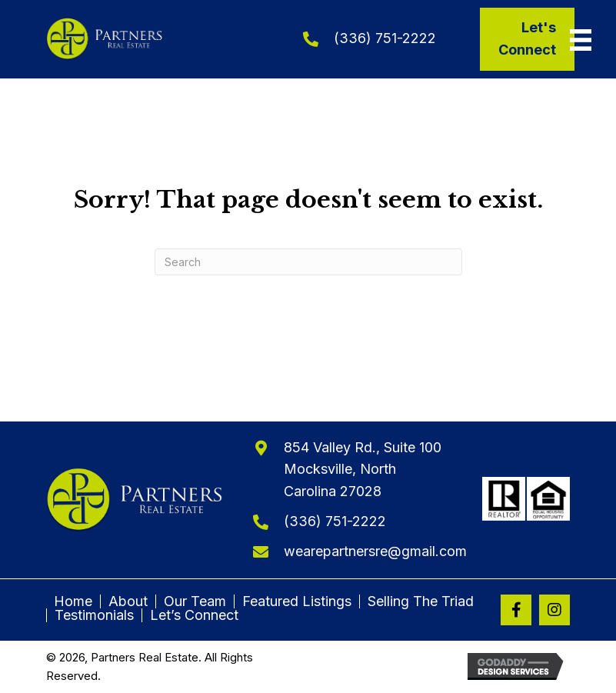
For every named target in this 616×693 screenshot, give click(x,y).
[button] (516, 610)
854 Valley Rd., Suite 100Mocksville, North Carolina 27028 (363, 470)
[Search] (308, 262)
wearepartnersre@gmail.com (375, 551)
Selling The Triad (421, 601)
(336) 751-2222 (385, 38)
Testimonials (94, 615)
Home (73, 601)
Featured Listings (297, 601)
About (128, 601)
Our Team (195, 601)
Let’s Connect (194, 615)
